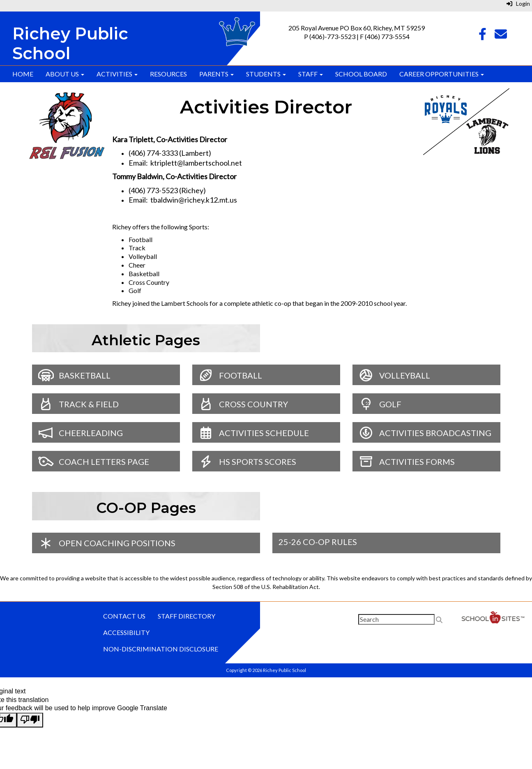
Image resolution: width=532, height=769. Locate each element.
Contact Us (124, 616)
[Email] (501, 36)
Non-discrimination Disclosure (161, 649)
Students (266, 74)
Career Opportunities (442, 74)
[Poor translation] (30, 720)
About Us (65, 74)
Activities (117, 74)
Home (23, 74)
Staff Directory (187, 616)
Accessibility (126, 632)
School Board (361, 74)
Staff (311, 74)
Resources (168, 74)
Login (518, 3)
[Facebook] (482, 36)
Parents (216, 74)
